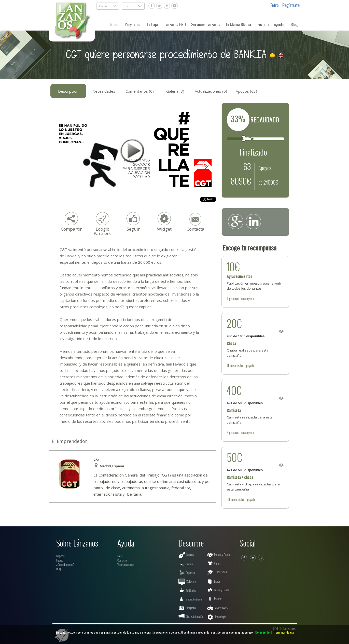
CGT (98, 459)
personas (234, 299)
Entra (275, 5)
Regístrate (291, 5)
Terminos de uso (284, 632)
